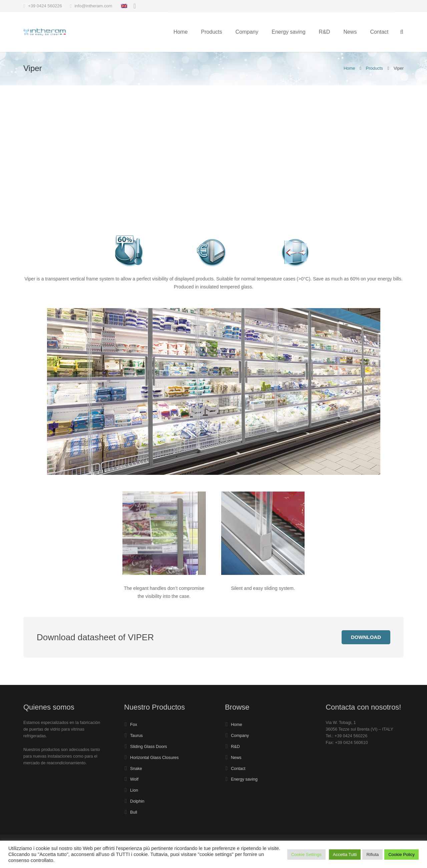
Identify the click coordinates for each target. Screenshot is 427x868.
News (236, 758)
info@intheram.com (93, 6)
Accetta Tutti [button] (345, 854)
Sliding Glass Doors (149, 747)
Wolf (134, 779)
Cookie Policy (401, 854)
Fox (134, 725)
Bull (134, 812)
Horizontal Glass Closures (154, 758)
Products (374, 68)
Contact (238, 769)
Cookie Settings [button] (306, 854)
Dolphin (137, 801)
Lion (134, 790)
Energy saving (244, 779)
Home (349, 68)
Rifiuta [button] (372, 854)
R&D (235, 747)
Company (240, 736)
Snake (136, 769)
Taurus (136, 736)
